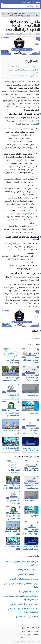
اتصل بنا (22, 631)
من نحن (23, 635)
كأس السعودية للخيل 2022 (28, 570)
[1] (17, 124)
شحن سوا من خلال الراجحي (28, 574)
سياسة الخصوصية (34, 631)
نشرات (23, 638)
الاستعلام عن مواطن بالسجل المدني (25, 604)
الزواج (30, 214)
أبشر (9, 250)
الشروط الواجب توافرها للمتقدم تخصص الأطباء (23, 71)
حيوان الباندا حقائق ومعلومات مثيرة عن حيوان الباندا (21, 585)
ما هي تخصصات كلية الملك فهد (25, 76)
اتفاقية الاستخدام (34, 635)
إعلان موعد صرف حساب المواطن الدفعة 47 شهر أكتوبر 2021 (22, 563)
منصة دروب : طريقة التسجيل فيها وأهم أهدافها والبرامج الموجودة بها (23, 611)
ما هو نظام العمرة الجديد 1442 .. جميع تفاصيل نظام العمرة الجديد (21, 598)
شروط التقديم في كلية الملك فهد (24, 67)
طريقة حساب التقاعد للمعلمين (27, 617)
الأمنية (20, 82)
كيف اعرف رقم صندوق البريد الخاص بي (24, 579)
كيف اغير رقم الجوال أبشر (29, 592)
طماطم (36, 2)
